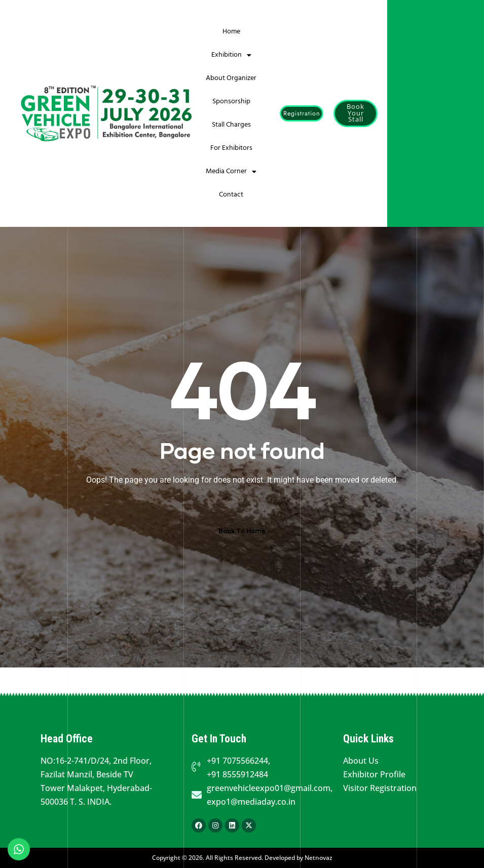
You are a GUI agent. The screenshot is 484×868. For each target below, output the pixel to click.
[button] (302, 114)
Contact (231, 195)
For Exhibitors (231, 148)
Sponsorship (231, 102)
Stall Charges (231, 125)
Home (231, 32)
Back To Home (242, 531)
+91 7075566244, (238, 761)
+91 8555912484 (237, 774)
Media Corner (231, 172)
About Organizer (231, 78)
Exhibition (231, 55)
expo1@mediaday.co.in (251, 802)
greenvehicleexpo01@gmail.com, (270, 788)
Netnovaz (319, 858)
